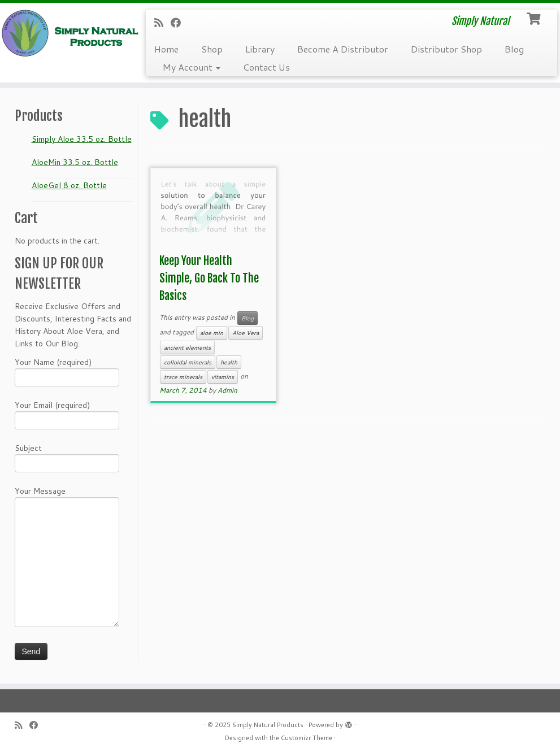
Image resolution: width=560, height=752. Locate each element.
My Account (192, 67)
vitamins (223, 377)
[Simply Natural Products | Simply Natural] (66, 33)
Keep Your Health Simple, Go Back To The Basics (209, 278)
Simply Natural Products (268, 725)
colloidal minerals (188, 362)
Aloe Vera (246, 333)
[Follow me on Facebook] (179, 23)
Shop (212, 49)
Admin (227, 390)
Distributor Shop (446, 49)
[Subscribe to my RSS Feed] (162, 23)
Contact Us (266, 67)
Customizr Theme (307, 738)
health (229, 362)
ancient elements (187, 347)
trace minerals (183, 377)
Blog (514, 49)
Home (166, 49)
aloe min (212, 333)
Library (260, 49)
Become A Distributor (343, 49)
